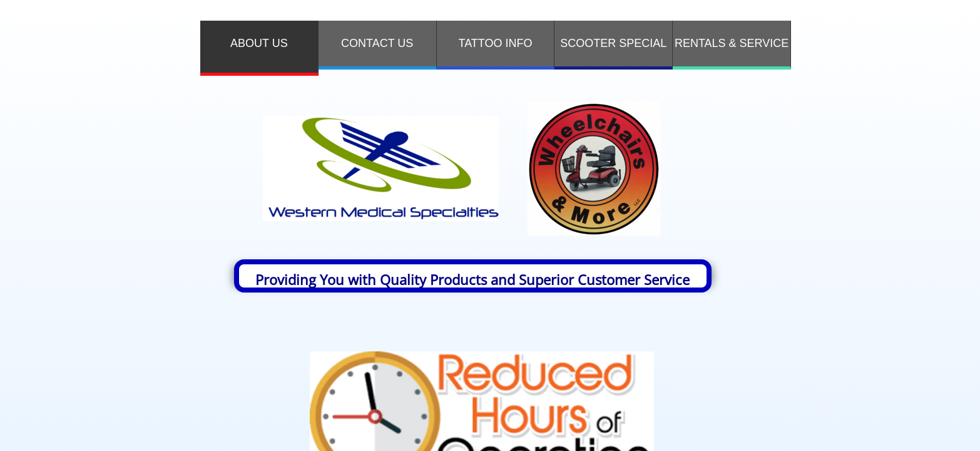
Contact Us (377, 43)
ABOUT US (259, 43)
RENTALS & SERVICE (732, 43)
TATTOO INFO (495, 43)
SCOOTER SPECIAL (613, 43)
